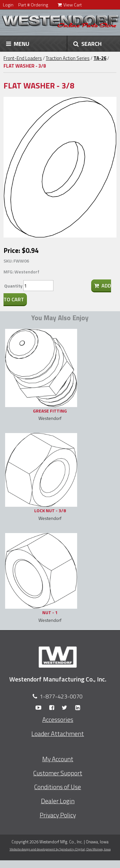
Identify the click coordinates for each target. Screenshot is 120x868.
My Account (58, 759)
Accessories (58, 720)
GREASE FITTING (50, 411)
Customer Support (58, 773)
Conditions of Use (58, 787)
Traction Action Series (68, 58)
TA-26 (100, 58)
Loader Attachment (58, 734)
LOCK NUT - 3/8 (50, 510)
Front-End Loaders (23, 58)
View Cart (70, 5)
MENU (18, 44)
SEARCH (88, 44)
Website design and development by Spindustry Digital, (60, 849)
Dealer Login (58, 801)
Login (8, 5)
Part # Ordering (33, 5)
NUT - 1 (50, 612)
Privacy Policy (58, 815)
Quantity (13, 286)
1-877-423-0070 (61, 696)
